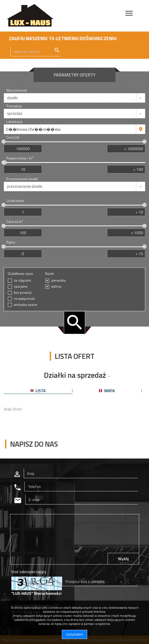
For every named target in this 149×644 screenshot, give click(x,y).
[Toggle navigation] (129, 14)
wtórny (56, 287)
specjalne (21, 287)
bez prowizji (23, 293)
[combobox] (70, 129)
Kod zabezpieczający (29, 572)
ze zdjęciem (22, 280)
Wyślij (123, 559)
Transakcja (14, 106)
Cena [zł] (13, 137)
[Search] (36, 51)
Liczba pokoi (15, 201)
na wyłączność (24, 299)
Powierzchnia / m (20, 158)
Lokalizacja (14, 122)
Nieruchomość (17, 90)
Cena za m (15, 222)
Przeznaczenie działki (22, 179)
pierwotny (58, 280)
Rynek (49, 274)
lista (38, 391)
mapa (107, 391)
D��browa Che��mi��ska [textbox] (33, 129)
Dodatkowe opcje (20, 274)
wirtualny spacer (26, 305)
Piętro (11, 242)
